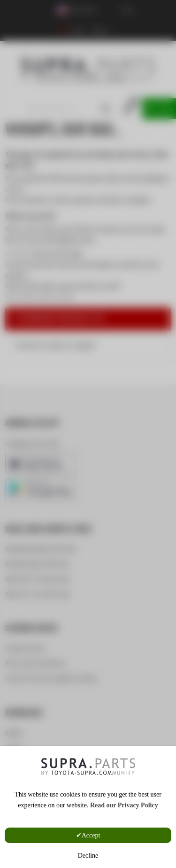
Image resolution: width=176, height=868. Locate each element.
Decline (88, 856)
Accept (91, 835)
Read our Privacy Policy (124, 805)
